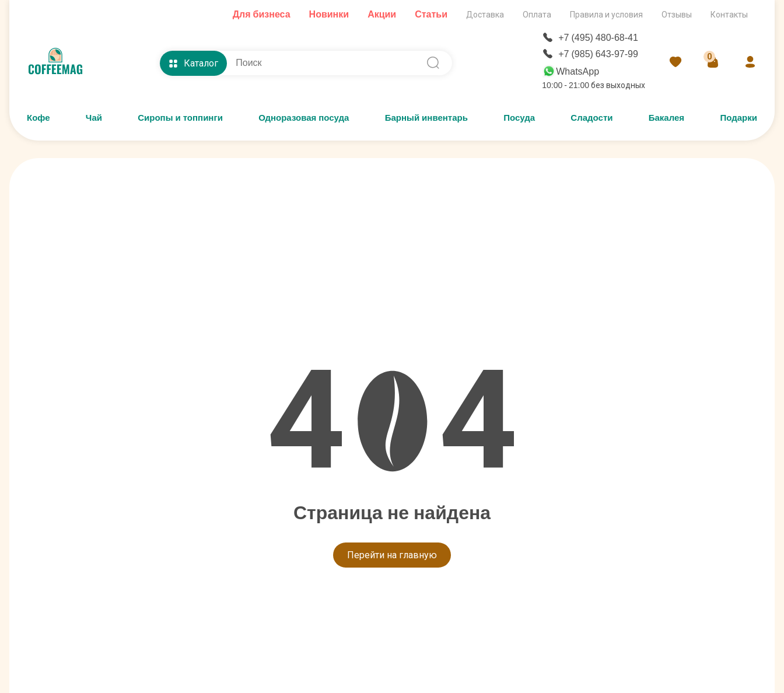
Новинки (329, 14)
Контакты (729, 15)
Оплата (537, 15)
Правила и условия (606, 15)
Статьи (431, 14)
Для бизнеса (262, 14)
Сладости (591, 118)
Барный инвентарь (426, 118)
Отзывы (677, 15)
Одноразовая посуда (304, 118)
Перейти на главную (392, 555)
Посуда (519, 118)
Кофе (38, 118)
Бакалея (666, 118)
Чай (94, 118)
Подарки (738, 118)
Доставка (485, 15)
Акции (382, 14)
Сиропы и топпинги (180, 118)
